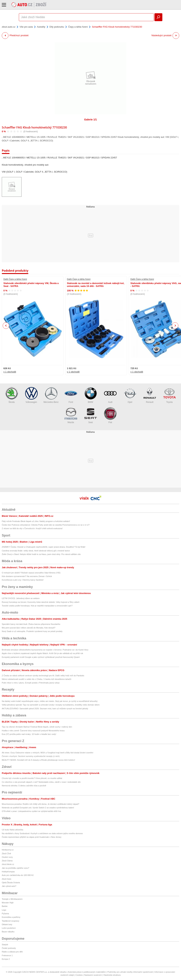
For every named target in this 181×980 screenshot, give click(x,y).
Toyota (170, 395)
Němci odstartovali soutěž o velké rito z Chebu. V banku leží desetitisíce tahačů (37, 679)
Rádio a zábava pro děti (12, 952)
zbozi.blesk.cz (8, 864)
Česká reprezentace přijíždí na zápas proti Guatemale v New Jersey (32, 837)
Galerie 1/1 (90, 120)
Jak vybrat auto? (9, 886)
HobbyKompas (8, 872)
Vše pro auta (26, 27)
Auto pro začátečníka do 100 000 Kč (18, 875)
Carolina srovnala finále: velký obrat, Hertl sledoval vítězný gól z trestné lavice (36, 551)
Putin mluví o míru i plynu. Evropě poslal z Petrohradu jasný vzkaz (31, 683)
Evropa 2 (6, 959)
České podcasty (9, 948)
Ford (71, 395)
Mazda (71, 415)
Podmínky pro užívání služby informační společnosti (130, 972)
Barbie (5, 906)
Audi (110, 395)
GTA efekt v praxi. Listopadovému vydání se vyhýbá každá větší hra (31, 811)
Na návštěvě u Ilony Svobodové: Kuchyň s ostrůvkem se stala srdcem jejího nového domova (42, 833)
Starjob (5, 945)
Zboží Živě (6, 853)
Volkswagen (31, 395)
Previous (6, 326)
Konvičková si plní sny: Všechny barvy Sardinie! (23, 580)
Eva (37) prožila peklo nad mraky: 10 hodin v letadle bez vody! (29, 734)
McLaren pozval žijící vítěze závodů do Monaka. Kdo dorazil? (29, 628)
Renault (150, 395)
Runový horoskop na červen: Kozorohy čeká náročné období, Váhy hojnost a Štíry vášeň (41, 602)
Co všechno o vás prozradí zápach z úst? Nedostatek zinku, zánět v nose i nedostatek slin (41, 782)
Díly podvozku (57, 27)
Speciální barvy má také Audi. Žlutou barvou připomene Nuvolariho (31, 624)
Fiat (110, 415)
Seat (91, 415)
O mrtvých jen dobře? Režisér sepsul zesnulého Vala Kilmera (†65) (31, 573)
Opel (130, 395)
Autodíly (41, 27)
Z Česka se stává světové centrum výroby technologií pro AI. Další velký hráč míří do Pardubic (43, 676)
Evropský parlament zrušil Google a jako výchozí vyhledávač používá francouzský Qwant (41, 657)
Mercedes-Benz (51, 395)
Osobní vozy (7, 857)
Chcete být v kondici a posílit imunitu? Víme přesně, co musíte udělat (32, 778)
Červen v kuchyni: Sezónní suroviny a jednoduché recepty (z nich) (31, 756)
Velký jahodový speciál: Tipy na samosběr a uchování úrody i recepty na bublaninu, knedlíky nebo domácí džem (51, 705)
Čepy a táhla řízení (78, 27)
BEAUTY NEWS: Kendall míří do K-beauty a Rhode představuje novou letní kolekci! (38, 760)
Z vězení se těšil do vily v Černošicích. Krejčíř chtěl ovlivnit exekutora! (32, 528)
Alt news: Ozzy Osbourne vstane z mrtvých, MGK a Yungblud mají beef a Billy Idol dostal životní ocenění (48, 753)
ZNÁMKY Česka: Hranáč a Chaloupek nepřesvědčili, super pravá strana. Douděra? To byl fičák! (44, 547)
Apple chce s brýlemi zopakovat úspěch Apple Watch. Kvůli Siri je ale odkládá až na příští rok (42, 653)
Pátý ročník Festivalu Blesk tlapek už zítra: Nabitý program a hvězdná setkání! (36, 521)
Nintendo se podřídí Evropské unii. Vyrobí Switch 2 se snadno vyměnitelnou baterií (38, 808)
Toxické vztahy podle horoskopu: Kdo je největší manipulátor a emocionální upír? (37, 606)
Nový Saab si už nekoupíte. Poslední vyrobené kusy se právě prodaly (32, 631)
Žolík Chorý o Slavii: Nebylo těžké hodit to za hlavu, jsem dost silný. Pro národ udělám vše (41, 554)
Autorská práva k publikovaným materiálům (87, 972)
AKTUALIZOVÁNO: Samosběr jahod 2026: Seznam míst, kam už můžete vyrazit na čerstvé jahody (45, 709)
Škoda (12, 395)
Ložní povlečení (9, 928)
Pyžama (5, 914)
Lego (4, 910)
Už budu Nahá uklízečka (12, 830)
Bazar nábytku (8, 932)
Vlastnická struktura (112, 975)
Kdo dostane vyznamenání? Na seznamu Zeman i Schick (27, 576)
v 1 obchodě (10, 372)
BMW (91, 395)
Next (175, 326)
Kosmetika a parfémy (11, 917)
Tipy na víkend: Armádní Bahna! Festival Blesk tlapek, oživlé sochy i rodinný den (37, 727)
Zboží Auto (7, 879)
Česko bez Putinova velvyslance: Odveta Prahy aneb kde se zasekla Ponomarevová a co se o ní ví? (46, 525)
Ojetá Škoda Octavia (11, 883)
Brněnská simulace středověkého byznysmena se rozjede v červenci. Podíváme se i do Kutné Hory (45, 650)
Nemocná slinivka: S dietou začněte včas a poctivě (24, 786)
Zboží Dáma (7, 861)
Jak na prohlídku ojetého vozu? (15, 868)
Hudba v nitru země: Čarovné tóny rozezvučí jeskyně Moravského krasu (33, 731)
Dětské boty (7, 924)
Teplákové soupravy (10, 921)
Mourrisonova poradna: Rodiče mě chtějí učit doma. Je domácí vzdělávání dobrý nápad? (41, 804)
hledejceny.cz (8, 850)
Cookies (79, 975)
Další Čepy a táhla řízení (15, 279)
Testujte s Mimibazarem (12, 899)
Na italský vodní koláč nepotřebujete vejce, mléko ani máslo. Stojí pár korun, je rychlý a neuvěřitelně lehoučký (50, 701)
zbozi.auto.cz (9, 27)
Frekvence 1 (7, 955)
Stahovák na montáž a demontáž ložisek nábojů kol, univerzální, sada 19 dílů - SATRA (96, 285)
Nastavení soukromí (93, 975)
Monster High (8, 903)
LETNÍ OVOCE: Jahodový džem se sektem (21, 598)
